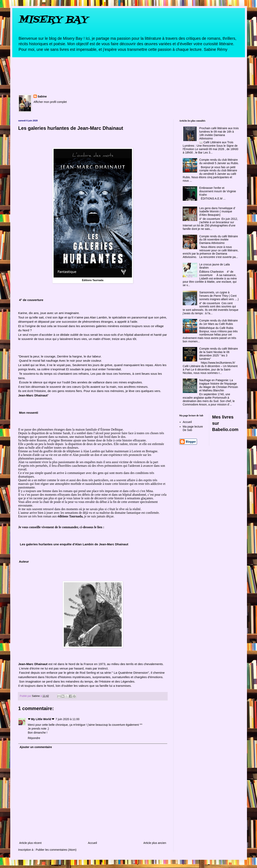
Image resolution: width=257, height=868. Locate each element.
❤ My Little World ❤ (41, 719)
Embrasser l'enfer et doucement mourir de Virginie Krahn (218, 191)
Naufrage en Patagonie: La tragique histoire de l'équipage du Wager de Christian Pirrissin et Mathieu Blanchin (219, 385)
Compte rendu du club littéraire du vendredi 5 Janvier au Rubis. (219, 161)
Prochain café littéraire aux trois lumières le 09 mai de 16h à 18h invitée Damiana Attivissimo (219, 133)
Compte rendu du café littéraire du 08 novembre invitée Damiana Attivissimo (219, 240)
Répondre (34, 738)
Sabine (42, 96)
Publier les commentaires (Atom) (56, 850)
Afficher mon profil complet (50, 102)
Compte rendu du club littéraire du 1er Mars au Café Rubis (219, 322)
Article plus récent (30, 843)
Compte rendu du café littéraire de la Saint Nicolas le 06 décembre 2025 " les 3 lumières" (219, 354)
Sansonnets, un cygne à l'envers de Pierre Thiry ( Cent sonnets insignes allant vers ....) (219, 296)
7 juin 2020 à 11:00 (67, 719)
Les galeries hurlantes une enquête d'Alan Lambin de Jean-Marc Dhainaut (74, 544)
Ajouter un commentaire (36, 747)
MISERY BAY (53, 20)
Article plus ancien (155, 843)
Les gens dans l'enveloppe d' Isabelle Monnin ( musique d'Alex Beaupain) (217, 212)
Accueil (92, 843)
